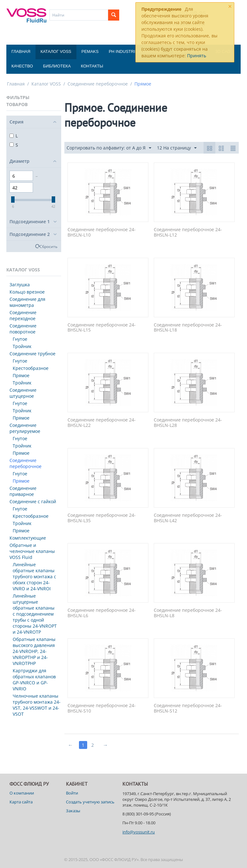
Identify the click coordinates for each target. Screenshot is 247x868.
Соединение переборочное (98, 84)
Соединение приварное (23, 491)
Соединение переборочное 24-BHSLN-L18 (188, 328)
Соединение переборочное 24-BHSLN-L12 (188, 232)
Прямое (21, 375)
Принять (197, 56)
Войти (72, 793)
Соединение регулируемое (25, 428)
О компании (22, 793)
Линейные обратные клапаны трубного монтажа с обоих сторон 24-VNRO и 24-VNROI (34, 577)
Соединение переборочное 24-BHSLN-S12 (188, 708)
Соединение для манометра (27, 302)
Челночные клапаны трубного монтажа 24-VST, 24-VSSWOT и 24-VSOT (37, 705)
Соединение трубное (32, 354)
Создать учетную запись (90, 802)
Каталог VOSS (56, 51)
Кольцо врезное (27, 292)
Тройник (22, 346)
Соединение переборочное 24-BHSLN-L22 (102, 423)
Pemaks (90, 51)
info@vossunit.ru (139, 832)
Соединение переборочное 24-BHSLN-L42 (188, 518)
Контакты (92, 66)
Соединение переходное (23, 315)
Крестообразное (31, 368)
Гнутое (20, 339)
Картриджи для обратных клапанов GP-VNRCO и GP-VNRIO (34, 680)
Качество (22, 66)
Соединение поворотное (23, 329)
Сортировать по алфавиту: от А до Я (109, 148)
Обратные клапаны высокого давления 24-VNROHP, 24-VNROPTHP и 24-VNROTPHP (34, 651)
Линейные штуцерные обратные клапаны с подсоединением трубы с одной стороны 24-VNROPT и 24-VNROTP (35, 614)
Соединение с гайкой (33, 501)
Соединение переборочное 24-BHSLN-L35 (102, 518)
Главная (21, 51)
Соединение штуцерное (23, 393)
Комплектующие (28, 538)
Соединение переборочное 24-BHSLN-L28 (188, 423)
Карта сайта (21, 802)
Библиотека (57, 66)
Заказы (73, 811)
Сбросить (49, 246)
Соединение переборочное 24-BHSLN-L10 (102, 232)
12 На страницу (177, 148)
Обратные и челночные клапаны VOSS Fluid (32, 551)
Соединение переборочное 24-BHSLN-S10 (102, 708)
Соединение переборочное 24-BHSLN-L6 (102, 613)
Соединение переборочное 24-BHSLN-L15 (102, 328)
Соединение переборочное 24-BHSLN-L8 (188, 613)
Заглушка (20, 285)
